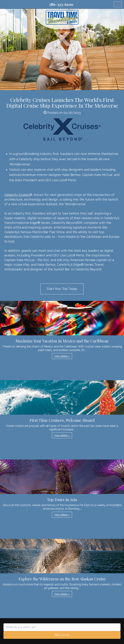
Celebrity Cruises (17, 195)
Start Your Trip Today (62, 289)
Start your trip (62, 635)
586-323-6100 (61, 4)
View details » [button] (62, 356)
